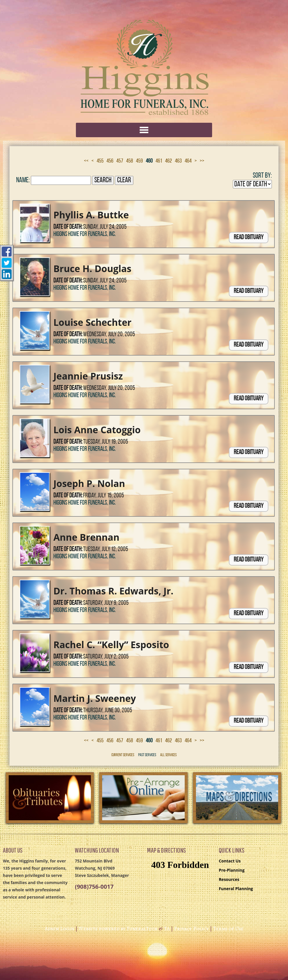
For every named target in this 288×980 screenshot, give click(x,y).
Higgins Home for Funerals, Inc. (85, 234)
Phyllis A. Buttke (91, 215)
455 (100, 161)
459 (139, 161)
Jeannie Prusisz (88, 376)
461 (159, 161)
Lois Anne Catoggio (97, 430)
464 (188, 161)
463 (178, 161)
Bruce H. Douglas (92, 268)
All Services (168, 755)
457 (120, 161)
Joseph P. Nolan (89, 483)
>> (202, 161)
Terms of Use (228, 929)
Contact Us (230, 861)
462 (169, 161)
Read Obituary (249, 238)
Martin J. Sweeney (95, 698)
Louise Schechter (92, 322)
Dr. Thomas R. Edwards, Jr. (113, 591)
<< (86, 161)
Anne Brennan (86, 537)
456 (110, 161)
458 (130, 161)
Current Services (123, 755)
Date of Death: (68, 227)
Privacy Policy (191, 929)
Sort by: (262, 176)
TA (167, 929)
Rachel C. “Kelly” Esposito (111, 645)
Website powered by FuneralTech (118, 929)
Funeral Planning (236, 889)
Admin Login (59, 929)
